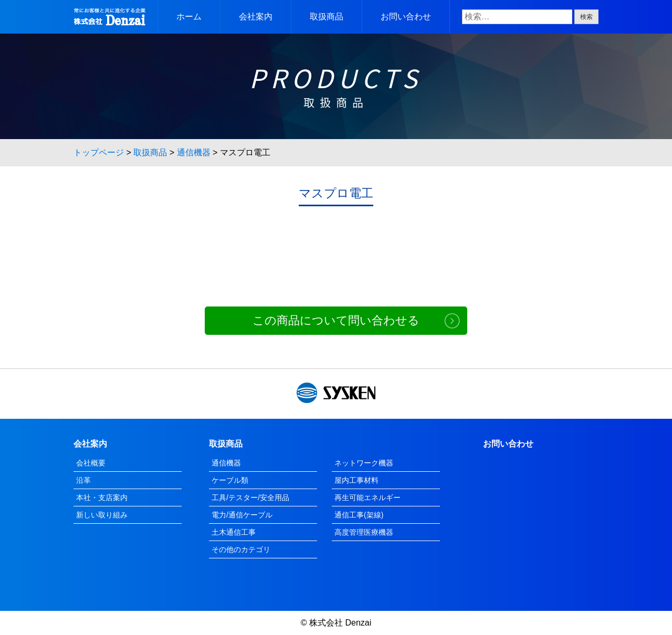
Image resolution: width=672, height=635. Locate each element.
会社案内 (256, 17)
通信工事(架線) (359, 515)
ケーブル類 (230, 480)
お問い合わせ (406, 17)
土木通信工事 (234, 532)
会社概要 (91, 463)
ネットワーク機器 (364, 463)
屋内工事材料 (356, 480)
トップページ (99, 152)
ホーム (189, 17)
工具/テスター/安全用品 (250, 498)
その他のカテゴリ (241, 549)
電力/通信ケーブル (242, 515)
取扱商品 (327, 17)
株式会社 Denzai (340, 623)
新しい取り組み (102, 515)
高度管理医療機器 (364, 532)
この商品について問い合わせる (336, 320)
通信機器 (194, 152)
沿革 (83, 480)
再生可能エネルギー (367, 498)
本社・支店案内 (102, 498)
